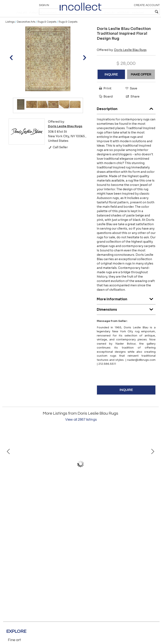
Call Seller (58, 157)
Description (126, 118)
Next (152, 474)
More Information (126, 308)
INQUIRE (111, 84)
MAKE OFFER (141, 84)
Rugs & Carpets (47, 32)
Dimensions (126, 318)
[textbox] (129, 12)
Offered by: (122, 60)
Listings (10, 32)
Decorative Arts (26, 32)
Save (130, 98)
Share (131, 106)
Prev (9, 474)
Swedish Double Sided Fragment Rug (114, 504)
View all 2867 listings (81, 429)
